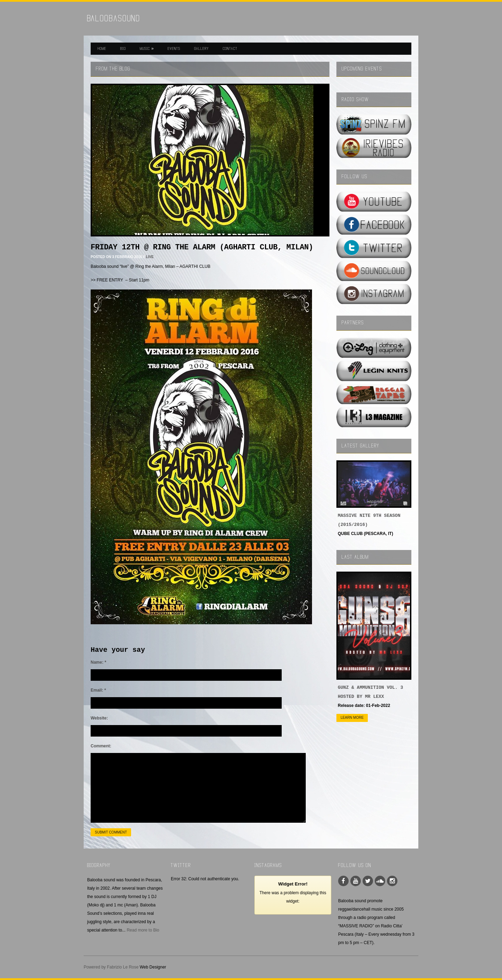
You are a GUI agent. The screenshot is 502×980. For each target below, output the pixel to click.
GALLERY (201, 48)
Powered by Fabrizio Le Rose (111, 967)
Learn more (352, 718)
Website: (99, 718)
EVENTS (174, 48)
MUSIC (147, 48)
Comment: (101, 746)
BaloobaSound (114, 18)
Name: (98, 662)
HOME (102, 48)
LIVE (150, 257)
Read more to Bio (143, 930)
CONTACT (230, 48)
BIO (123, 48)
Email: (98, 690)
